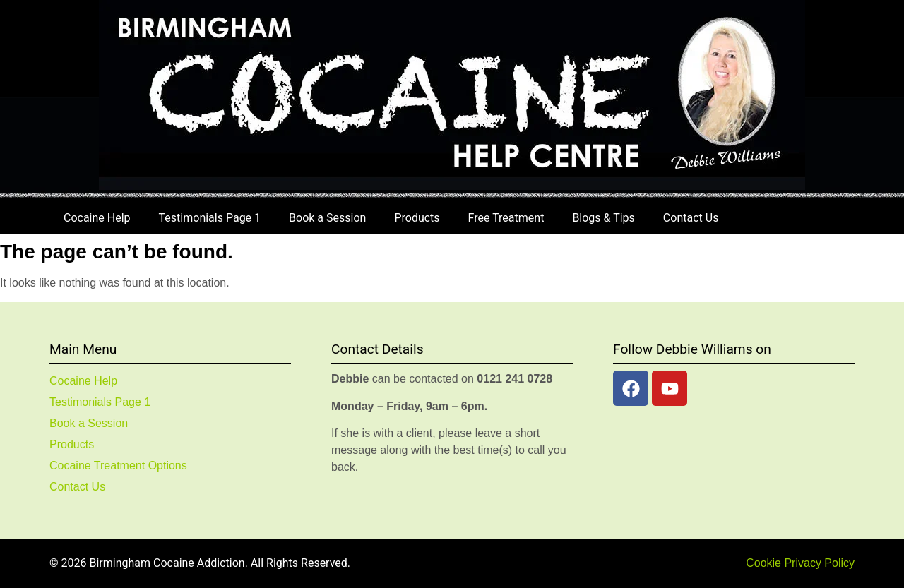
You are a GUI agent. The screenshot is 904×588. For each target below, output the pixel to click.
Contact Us (691, 218)
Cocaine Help (97, 218)
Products (417, 218)
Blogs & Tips (603, 218)
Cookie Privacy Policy (800, 563)
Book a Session (327, 218)
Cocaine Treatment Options (118, 466)
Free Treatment (506, 218)
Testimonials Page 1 (210, 218)
